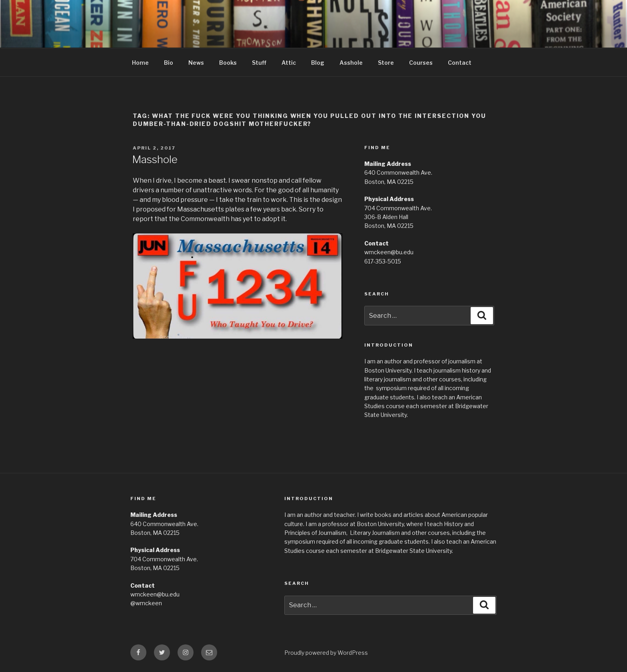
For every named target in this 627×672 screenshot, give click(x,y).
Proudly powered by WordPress (326, 653)
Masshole (155, 159)
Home (140, 63)
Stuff (259, 63)
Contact (460, 63)
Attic (289, 63)
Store (386, 63)
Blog (318, 63)
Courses (421, 63)
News (196, 63)
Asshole (351, 63)
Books (228, 63)
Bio (169, 63)
